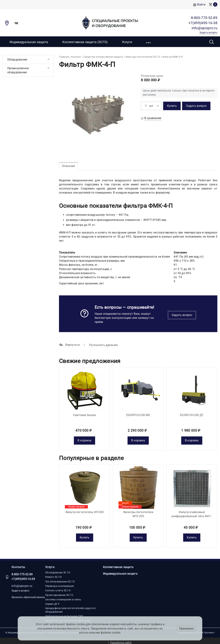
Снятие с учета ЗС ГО (58, 587)
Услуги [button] (127, 42)
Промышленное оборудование (18, 70)
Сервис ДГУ (52, 600)
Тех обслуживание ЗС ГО (60, 578)
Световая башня (84, 413)
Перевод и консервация (60, 582)
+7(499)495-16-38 (23, 575)
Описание (68, 166)
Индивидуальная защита (29, 42)
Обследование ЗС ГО (58, 569)
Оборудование (17, 60)
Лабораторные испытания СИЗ (64, 613)
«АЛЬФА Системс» (205, 629)
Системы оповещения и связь (63, 596)
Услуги (50, 563)
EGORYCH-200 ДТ (192, 413)
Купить (85, 534)
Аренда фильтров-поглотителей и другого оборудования (70, 606)
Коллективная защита (118, 563)
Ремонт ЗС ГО (53, 573)
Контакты (18, 563)
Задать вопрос (182, 315)
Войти (199, 5)
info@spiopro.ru (22, 582)
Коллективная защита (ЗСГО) (85, 42)
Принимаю (186, 628)
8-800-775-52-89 (22, 571)
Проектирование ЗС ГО (59, 591)
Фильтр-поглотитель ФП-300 (85, 508)
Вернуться (69, 345)
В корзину (84, 439)
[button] (149, 42)
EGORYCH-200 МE (138, 413)
